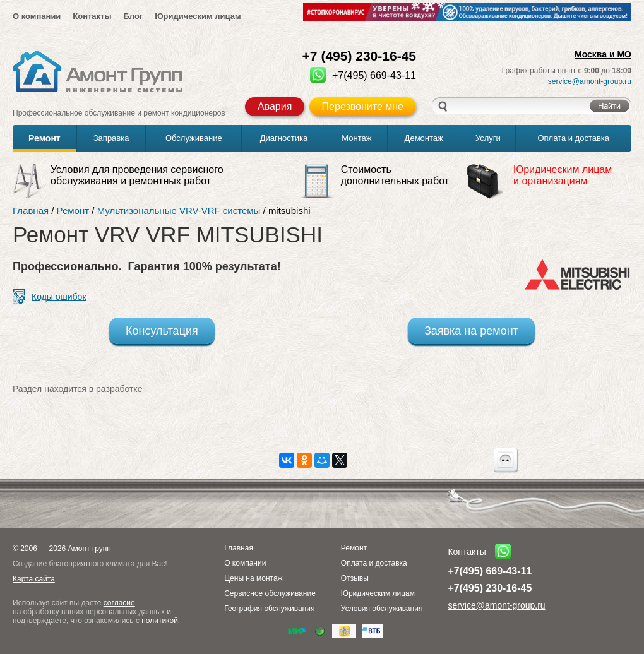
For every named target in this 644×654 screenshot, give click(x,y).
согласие (119, 603)
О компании (37, 16)
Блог (133, 16)
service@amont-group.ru (590, 81)
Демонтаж (424, 138)
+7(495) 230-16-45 (490, 588)
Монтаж (356, 138)
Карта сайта (34, 579)
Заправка (111, 138)
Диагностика (284, 138)
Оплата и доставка (573, 138)
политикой (160, 621)
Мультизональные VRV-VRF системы (179, 211)
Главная (31, 211)
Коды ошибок (59, 297)
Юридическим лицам (198, 16)
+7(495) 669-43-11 (490, 571)
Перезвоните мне (363, 106)
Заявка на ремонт (471, 331)
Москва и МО (603, 54)
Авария (275, 106)
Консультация (162, 331)
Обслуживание (194, 138)
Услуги (488, 138)
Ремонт (45, 138)
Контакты (92, 16)
